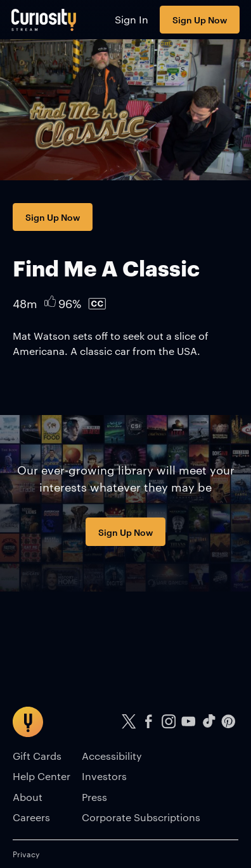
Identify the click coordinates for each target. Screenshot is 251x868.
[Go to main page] (44, 20)
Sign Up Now (200, 19)
